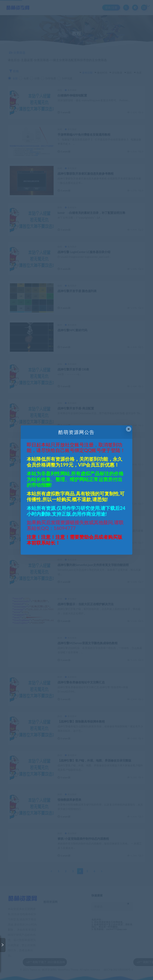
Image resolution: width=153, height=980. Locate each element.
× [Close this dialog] (129, 429)
